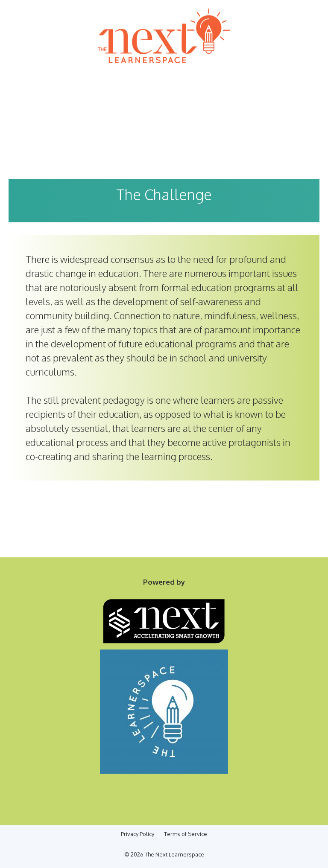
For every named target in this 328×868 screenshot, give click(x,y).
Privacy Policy (138, 834)
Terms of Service (186, 834)
